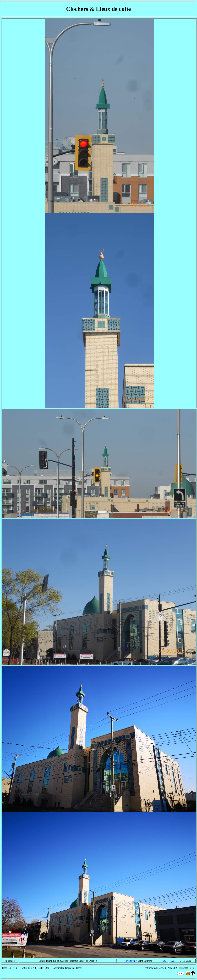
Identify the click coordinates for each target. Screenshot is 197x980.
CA (172, 961)
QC (165, 961)
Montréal (131, 961)
